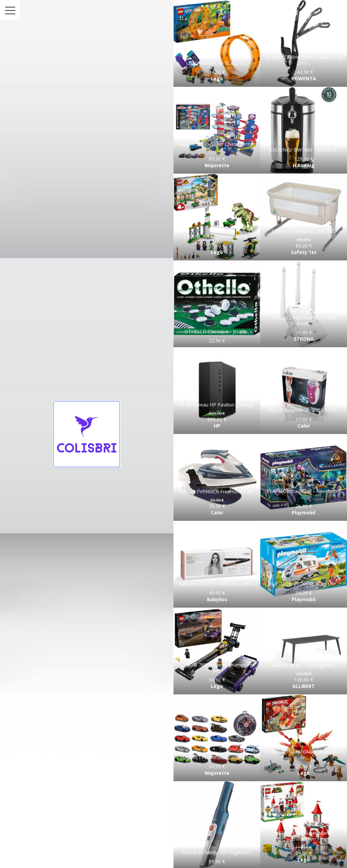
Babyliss (217, 599)
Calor (304, 426)
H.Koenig (304, 165)
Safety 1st (304, 252)
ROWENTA (304, 78)
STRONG (304, 339)
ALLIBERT (304, 686)
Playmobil (304, 512)
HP (217, 426)
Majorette (217, 165)
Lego (217, 78)
